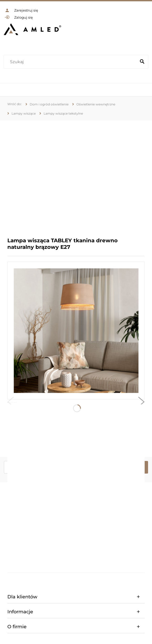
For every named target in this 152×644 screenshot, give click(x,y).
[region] (76, 175)
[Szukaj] (142, 62)
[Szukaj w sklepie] (71, 62)
